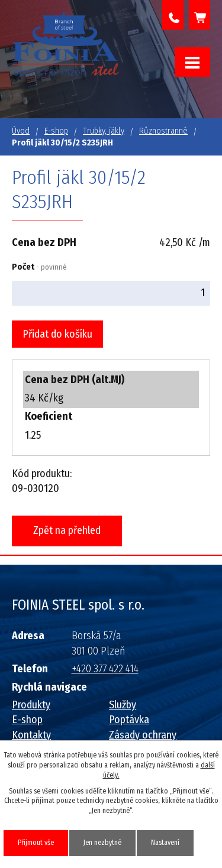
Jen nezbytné (102, 843)
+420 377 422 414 (173, 15)
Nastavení (165, 843)
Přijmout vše (36, 843)
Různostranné (163, 131)
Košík (200, 15)
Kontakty (31, 735)
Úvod (21, 131)
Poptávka (129, 720)
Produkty (31, 705)
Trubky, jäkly (104, 131)
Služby (123, 705)
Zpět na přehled (67, 530)
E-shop (56, 131)
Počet (39, 267)
